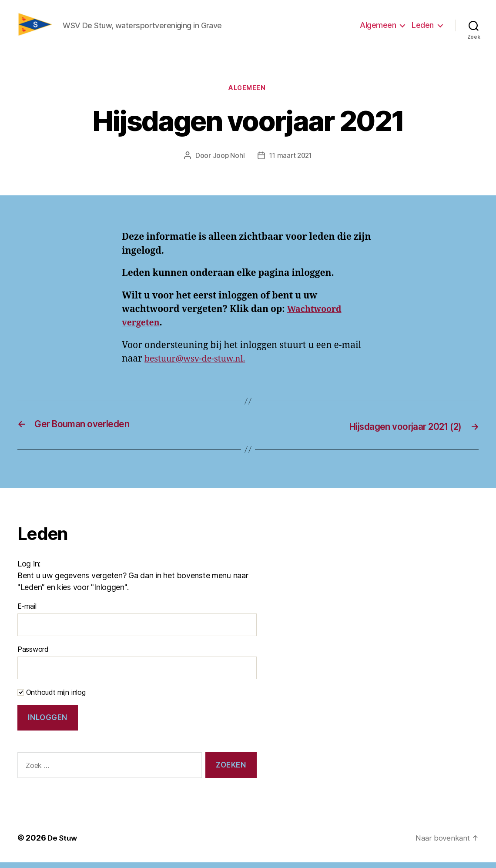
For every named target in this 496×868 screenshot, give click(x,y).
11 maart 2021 (291, 162)
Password (33, 655)
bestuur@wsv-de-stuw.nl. (199, 365)
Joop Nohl (227, 162)
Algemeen (378, 28)
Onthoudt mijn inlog (52, 698)
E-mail (27, 612)
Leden (423, 28)
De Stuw (63, 843)
